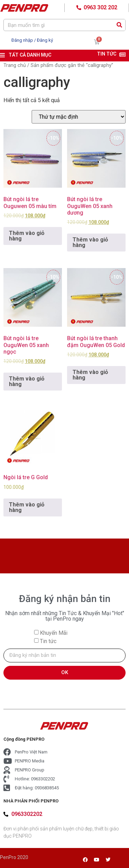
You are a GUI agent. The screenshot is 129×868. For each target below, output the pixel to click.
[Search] (119, 25)
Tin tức (48, 641)
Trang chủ (15, 65)
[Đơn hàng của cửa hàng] (79, 117)
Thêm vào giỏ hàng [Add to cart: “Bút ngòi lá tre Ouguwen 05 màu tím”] (27, 236)
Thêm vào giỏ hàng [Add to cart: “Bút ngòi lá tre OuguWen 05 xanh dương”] (90, 242)
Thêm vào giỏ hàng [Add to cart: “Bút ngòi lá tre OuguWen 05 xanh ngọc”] (27, 381)
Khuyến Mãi (54, 633)
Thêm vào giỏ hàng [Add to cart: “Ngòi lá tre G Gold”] (27, 507)
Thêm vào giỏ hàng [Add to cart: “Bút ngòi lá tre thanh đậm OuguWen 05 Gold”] (90, 375)
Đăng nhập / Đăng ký (32, 40)
